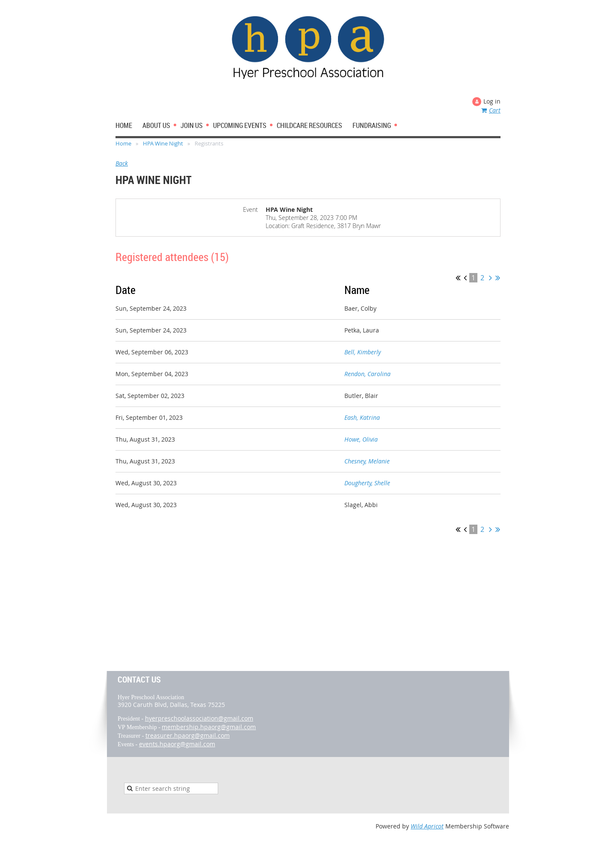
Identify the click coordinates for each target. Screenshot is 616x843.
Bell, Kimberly (363, 352)
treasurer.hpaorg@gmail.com (188, 735)
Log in (492, 101)
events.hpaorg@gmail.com (177, 744)
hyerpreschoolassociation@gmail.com (199, 718)
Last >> (498, 278)
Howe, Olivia (361, 439)
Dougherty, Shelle (367, 483)
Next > (490, 278)
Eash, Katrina (362, 417)
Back (122, 163)
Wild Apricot (427, 826)
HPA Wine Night (163, 143)
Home (123, 143)
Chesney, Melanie (367, 461)
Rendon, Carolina (367, 374)
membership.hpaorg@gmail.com (209, 727)
